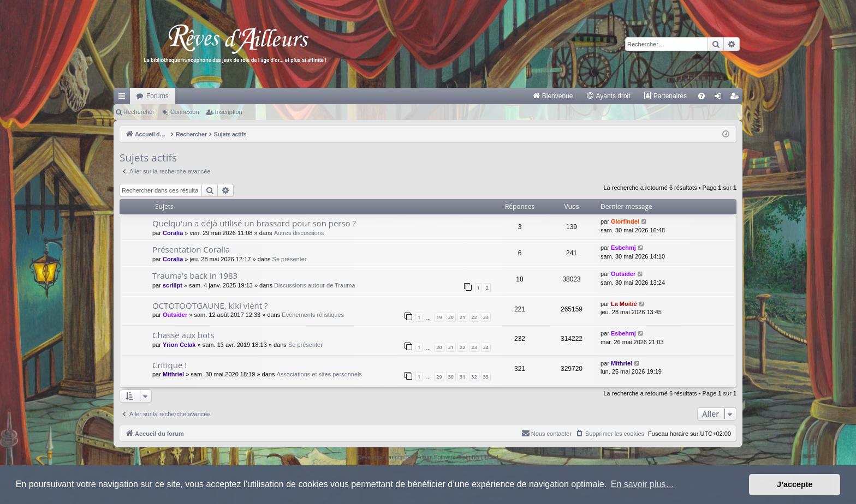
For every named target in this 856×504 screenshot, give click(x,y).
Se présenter (290, 259)
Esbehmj (623, 248)
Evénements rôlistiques (313, 315)
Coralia (173, 233)
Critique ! (170, 365)
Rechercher (139, 112)
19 (439, 317)
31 (462, 377)
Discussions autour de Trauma (315, 285)
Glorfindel (625, 221)
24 (486, 347)
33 (486, 377)
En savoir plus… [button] (643, 484)
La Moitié (624, 304)
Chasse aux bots (183, 335)
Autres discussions (299, 233)
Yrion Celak (179, 345)
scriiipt (173, 285)
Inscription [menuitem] (737, 98)
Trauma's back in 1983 (195, 275)
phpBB (403, 457)
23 (486, 317)
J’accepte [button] (795, 484)
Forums (157, 96)
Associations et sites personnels (320, 374)
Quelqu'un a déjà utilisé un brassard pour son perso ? (254, 223)
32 (474, 377)
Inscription (229, 112)
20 (451, 317)
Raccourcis (124, 98)
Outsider (623, 274)
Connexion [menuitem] (720, 98)
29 (439, 377)
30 (451, 377)
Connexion (185, 112)
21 (462, 317)
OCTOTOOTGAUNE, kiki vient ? (210, 305)
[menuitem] (553, 96)
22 (474, 317)
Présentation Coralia (191, 249)
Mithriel (173, 374)
